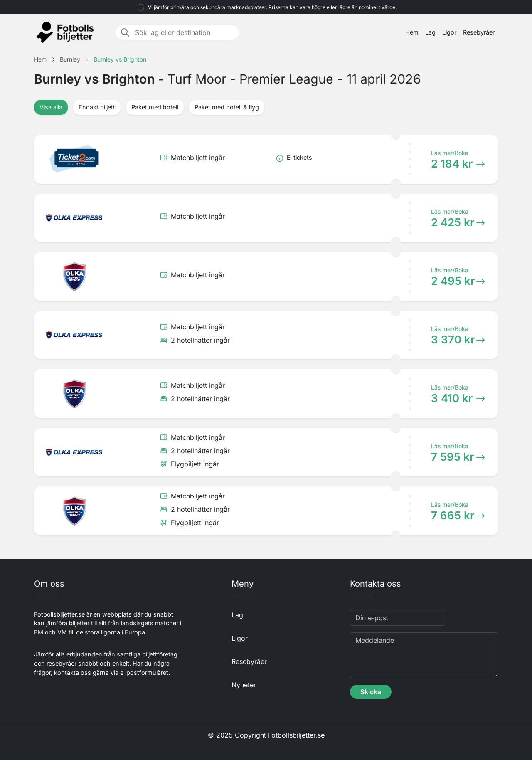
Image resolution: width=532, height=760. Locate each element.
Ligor (449, 32)
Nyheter (244, 685)
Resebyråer (479, 32)
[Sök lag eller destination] (185, 32)
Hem (412, 32)
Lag (430, 32)
